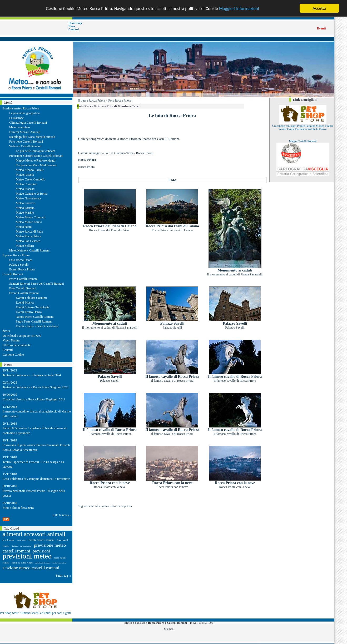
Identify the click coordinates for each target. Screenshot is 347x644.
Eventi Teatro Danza (29, 312)
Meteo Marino (25, 213)
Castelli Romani (13, 274)
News (72, 26)
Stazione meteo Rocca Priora (21, 108)
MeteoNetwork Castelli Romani (29, 250)
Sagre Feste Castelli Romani (34, 321)
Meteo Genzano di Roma (32, 194)
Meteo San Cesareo (28, 241)
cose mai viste (22, 540)
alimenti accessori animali (34, 534)
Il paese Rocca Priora (16, 255)
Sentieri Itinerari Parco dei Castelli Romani (37, 284)
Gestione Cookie (13, 355)
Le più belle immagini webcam (35, 151)
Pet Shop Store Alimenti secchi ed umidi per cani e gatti (35, 613)
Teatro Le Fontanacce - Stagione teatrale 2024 (32, 375)
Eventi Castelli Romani (24, 293)
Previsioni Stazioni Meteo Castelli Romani (36, 156)
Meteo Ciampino (26, 184)
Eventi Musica (25, 303)
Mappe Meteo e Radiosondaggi (36, 160)
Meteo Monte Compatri (31, 217)
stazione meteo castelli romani (31, 568)
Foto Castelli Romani (23, 288)
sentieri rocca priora (59, 563)
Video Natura (11, 340)
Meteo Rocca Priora (28, 236)
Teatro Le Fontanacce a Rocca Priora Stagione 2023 (35, 387)
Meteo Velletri (25, 246)
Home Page (75, 23)
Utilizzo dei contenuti (16, 345)
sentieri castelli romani (43, 563)
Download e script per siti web (22, 336)
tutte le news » (62, 515)
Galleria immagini (90, 153)
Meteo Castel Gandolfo (31, 179)
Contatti (74, 29)
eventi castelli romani (42, 540)
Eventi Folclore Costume (32, 298)
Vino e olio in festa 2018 (18, 508)
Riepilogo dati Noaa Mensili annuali (32, 137)
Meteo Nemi (24, 227)
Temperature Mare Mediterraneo (36, 165)
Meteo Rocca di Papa (29, 232)
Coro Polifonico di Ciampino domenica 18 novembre (36, 479)
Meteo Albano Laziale (30, 170)
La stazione (16, 118)
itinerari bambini (26, 546)
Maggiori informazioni (239, 8)
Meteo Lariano (25, 208)
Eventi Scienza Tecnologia (33, 307)
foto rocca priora (121, 506)
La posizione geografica (24, 113)
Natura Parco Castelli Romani (35, 317)
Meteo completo (19, 127)
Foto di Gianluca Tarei (119, 153)
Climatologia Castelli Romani (28, 123)
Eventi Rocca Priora (22, 269)
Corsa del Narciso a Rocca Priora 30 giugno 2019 (34, 399)
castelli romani (9, 540)
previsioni (41, 551)
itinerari (15, 546)
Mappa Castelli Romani (303, 141)
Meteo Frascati (25, 189)
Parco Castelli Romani (23, 279)
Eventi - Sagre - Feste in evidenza (37, 326)
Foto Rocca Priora (120, 100)
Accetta (319, 8)
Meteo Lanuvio (26, 203)
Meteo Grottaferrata (28, 198)
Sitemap (169, 629)
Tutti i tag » (63, 576)
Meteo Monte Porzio (29, 222)
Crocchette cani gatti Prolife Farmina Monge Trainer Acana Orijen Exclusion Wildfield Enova (303, 127)
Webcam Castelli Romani (25, 146)
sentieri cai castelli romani (22, 563)
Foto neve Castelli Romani (26, 142)
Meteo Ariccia (25, 175)
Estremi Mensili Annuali (25, 132)
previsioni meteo (27, 556)
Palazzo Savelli (19, 265)
